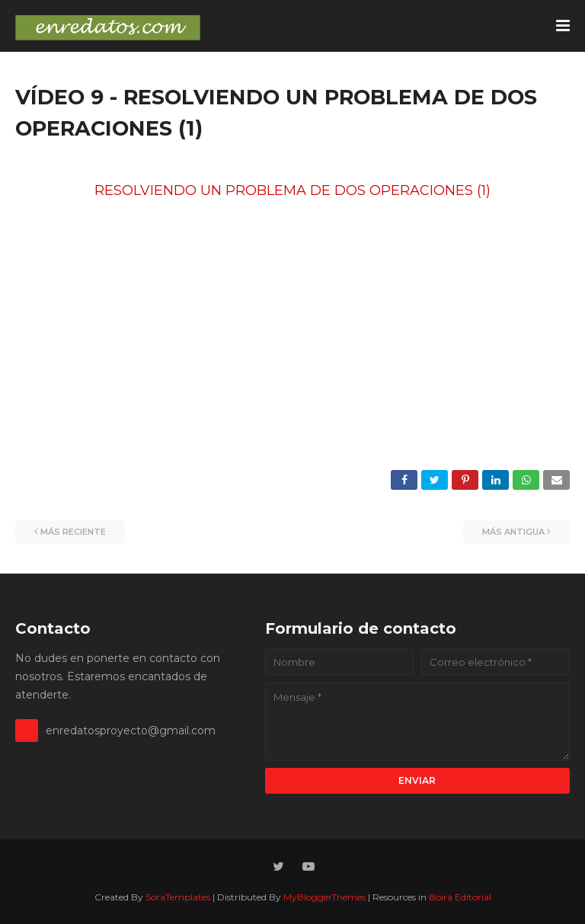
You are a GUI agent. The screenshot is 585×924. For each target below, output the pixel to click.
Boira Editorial (460, 897)
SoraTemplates (178, 897)
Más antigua (513, 532)
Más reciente (73, 532)
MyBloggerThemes (324, 897)
